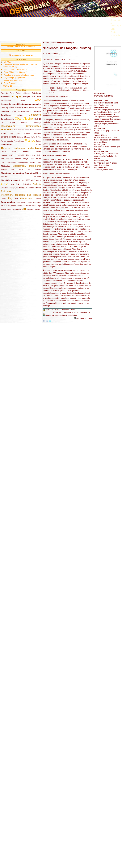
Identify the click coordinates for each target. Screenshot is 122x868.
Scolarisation (21, 202)
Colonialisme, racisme (12, 115)
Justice (18, 159)
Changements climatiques (31, 111)
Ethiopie (20, 137)
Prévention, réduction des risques (21, 195)
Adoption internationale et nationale (19, 75)
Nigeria (38, 180)
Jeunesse (9, 159)
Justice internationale (12, 80)
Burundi (38, 108)
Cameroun (5, 111)
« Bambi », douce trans (103, 170)
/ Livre (53, 53)
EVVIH (34, 137)
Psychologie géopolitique (15, 78)
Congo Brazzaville (8, 119)
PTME (16, 199)
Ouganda (5, 188)
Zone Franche (10, 83)
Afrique (16, 97)
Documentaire (19, 130)
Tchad (34, 206)
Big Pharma (10, 108)
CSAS (13, 123)
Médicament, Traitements (27, 166)
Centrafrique (15, 111)
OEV (4, 184)
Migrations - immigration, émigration (18, 173)
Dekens (24, 123)
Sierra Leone (11, 206)
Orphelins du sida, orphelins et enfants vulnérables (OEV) (19, 66)
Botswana (18, 108)
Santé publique (8, 202)
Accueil (46, 42)
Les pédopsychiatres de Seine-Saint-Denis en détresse (107, 104)
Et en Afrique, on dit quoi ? (15, 72)
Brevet (25, 108)
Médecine (5, 166)
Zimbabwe (36, 209)
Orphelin (37, 184)
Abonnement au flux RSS (22, 55)
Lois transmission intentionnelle (14, 162)
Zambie (29, 209)
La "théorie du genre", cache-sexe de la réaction (106, 164)
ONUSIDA (26, 184)
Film (39, 137)
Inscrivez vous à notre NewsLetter (21, 47)
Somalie (20, 206)
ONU (18, 184)
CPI (3, 123)
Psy (10, 198)
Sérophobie (37, 202)
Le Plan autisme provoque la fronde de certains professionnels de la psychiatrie (107, 140)
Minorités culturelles (21, 177)
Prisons (4, 199)
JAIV (3, 159)
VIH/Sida (8, 62)
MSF (33, 180)
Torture (4, 209)
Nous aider (115, 35)
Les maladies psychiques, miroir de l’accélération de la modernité (107, 111)
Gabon (38, 141)
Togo (39, 206)
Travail (9, 209)
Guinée (4, 152)
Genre (39, 145)
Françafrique (19, 141)
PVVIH (23, 198)
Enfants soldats (9, 137)
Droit (27, 130)
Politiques (6, 191)
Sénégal (29, 202)
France (30, 140)
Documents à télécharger (116, 23)
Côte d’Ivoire (24, 118)
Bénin (3, 108)
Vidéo (19, 209)
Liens (113, 29)
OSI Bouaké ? (115, 16)
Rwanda (38, 199)
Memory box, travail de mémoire (21, 170)
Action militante (23, 93)
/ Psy (58, 53)
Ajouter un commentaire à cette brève (61, 315)
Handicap (25, 152)
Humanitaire (31, 155)
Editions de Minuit (68, 310)
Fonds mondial (7, 141)
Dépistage (37, 123)
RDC (31, 198)
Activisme (36, 93)
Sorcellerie (27, 206)
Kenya (25, 159)
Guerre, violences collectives (21, 148)
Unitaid (14, 209)
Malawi (33, 162)
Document (7, 130)
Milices (38, 173)
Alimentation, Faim (13, 101)
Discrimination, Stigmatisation (21, 126)
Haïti (14, 152)
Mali (39, 162)
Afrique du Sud (32, 97)
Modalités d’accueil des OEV (15, 180)
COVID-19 (8, 86)
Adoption (5, 97)
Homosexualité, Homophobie (13, 155)
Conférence (35, 115)
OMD (12, 184)
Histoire (38, 152)
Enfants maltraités (33, 133)
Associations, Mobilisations (15, 69)
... (111, 39)
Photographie (14, 188)
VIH (24, 209)
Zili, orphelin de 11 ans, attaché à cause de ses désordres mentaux (107, 118)
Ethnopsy (27, 137)
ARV (38, 100)
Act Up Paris (7, 93)
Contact (114, 32)
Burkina (31, 108)
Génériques (6, 145)
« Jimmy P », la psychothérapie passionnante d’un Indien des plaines (107, 156)
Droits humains (35, 130)
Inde (39, 155)
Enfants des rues (11, 133)
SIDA (3, 206)
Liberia (32, 159)
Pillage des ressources (30, 188)
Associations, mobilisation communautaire (21, 104)
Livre (38, 159)
